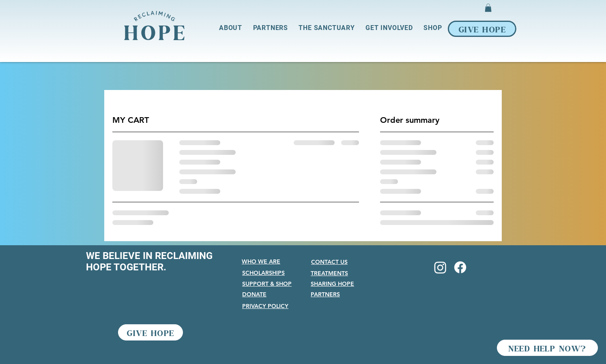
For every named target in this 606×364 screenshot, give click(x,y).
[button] (488, 8)
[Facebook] (460, 267)
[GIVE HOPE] (482, 29)
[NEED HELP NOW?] (547, 348)
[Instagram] (440, 267)
